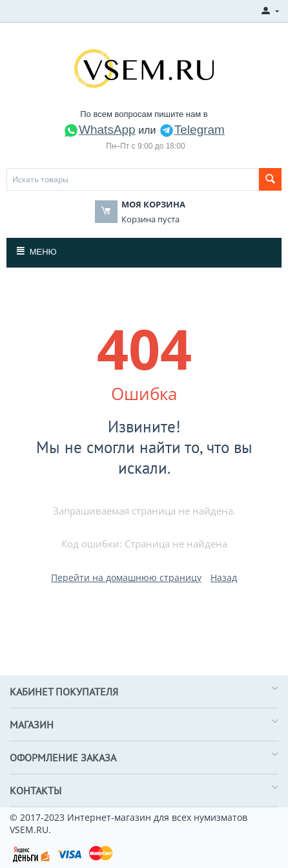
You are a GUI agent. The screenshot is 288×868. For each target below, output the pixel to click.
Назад (224, 577)
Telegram (192, 130)
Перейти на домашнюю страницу (126, 577)
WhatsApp (99, 130)
